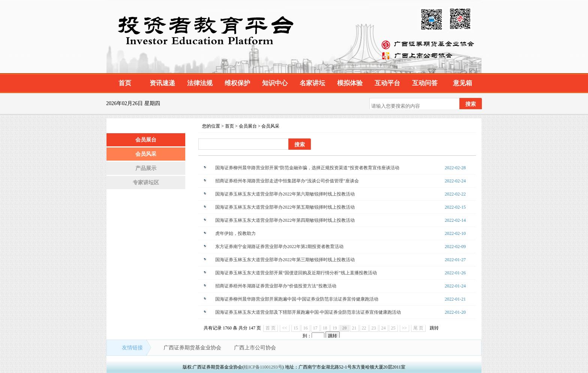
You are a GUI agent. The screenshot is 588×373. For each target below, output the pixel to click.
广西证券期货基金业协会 (193, 348)
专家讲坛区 (146, 183)
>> (405, 328)
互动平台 (387, 83)
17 (315, 328)
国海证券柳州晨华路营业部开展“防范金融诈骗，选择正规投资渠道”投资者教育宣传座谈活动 (307, 168)
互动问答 (425, 83)
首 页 (271, 328)
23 (374, 328)
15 (296, 328)
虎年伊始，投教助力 (235, 233)
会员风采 (146, 154)
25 (393, 328)
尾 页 (418, 328)
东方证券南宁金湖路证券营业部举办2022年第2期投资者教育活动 (279, 247)
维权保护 (237, 83)
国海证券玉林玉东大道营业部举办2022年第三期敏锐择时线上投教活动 (285, 260)
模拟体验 (350, 83)
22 (364, 328)
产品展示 (146, 168)
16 (306, 328)
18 (325, 328)
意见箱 (463, 83)
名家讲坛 (312, 83)
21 (354, 328)
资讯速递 (162, 83)
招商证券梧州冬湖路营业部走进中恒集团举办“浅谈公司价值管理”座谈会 (287, 181)
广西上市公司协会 (255, 348)
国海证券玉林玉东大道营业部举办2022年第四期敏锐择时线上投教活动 (285, 220)
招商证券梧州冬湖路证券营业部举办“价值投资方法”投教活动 (276, 286)
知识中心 (275, 83)
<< (285, 328)
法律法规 (200, 83)
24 (384, 328)
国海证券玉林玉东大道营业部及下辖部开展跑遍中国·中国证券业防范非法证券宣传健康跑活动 (308, 312)
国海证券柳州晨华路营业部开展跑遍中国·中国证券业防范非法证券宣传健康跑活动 (297, 299)
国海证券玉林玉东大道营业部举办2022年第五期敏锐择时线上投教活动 (285, 207)
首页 (125, 83)
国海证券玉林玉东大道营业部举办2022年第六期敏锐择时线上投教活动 (285, 194)
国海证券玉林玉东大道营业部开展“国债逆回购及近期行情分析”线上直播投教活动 (296, 273)
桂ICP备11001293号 (263, 367)
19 (335, 328)
